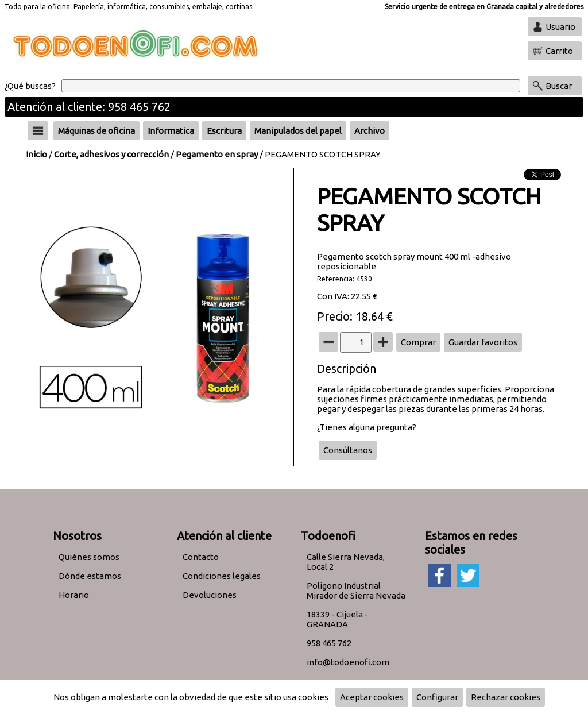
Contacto (201, 557)
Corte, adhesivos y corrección (111, 154)
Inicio (36, 154)
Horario (74, 595)
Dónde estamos (90, 576)
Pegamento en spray (217, 154)
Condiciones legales (222, 576)
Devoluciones (210, 595)
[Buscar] (291, 86)
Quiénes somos (89, 557)
